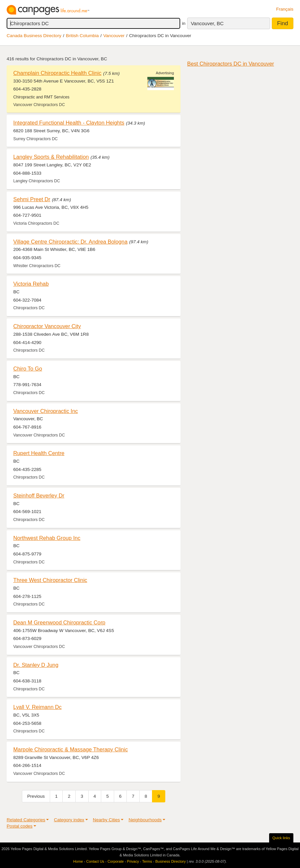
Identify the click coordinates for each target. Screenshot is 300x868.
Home (78, 861)
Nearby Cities (107, 820)
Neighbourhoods (145, 820)
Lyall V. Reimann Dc (37, 707)
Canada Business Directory (34, 36)
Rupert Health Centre (39, 453)
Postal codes (20, 826)
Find (283, 23)
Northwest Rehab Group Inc (47, 538)
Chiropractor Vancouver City (47, 326)
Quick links (281, 838)
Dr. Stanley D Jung (36, 665)
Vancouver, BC (207, 23)
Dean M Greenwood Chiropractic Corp (59, 622)
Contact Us (95, 861)
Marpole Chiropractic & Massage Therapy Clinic (71, 749)
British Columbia (82, 36)
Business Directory (171, 861)
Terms (147, 861)
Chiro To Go (28, 369)
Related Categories (26, 820)
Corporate (116, 861)
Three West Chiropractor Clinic (50, 580)
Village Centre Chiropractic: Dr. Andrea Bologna (70, 242)
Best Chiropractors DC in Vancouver (231, 64)
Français (285, 9)
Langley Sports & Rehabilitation (51, 157)
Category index (69, 820)
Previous (36, 796)
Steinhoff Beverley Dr (39, 495)
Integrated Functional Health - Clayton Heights (69, 123)
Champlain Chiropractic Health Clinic (57, 73)
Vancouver (114, 36)
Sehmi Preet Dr (32, 199)
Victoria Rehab (31, 284)
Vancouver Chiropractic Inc (46, 411)
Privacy (133, 861)
